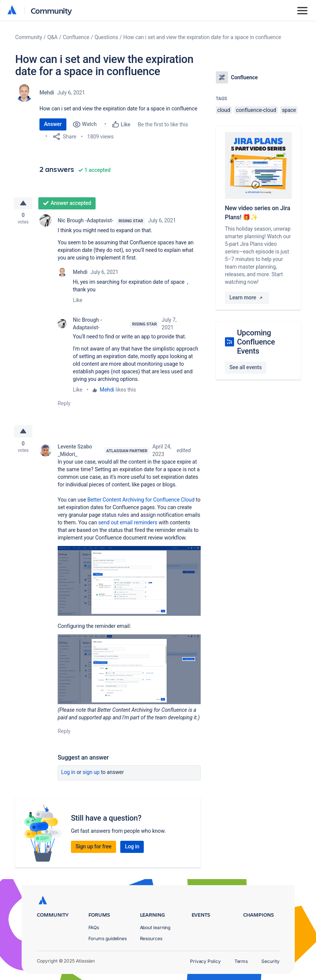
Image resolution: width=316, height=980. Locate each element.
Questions (106, 37)
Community (51, 10)
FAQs (94, 927)
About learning (155, 927)
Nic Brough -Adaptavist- (86, 222)
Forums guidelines (108, 938)
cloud (224, 110)
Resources (151, 938)
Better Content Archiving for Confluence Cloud (141, 502)
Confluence (76, 37)
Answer (53, 124)
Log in (68, 774)
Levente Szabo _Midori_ (75, 452)
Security (270, 961)
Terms (241, 961)
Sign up (91, 774)
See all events (246, 367)
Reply (64, 404)
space (289, 110)
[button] (129, 583)
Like (78, 301)
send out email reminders (128, 524)
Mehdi (47, 93)
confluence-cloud (256, 110)
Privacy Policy (205, 961)
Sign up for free (94, 849)
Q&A (53, 37)
